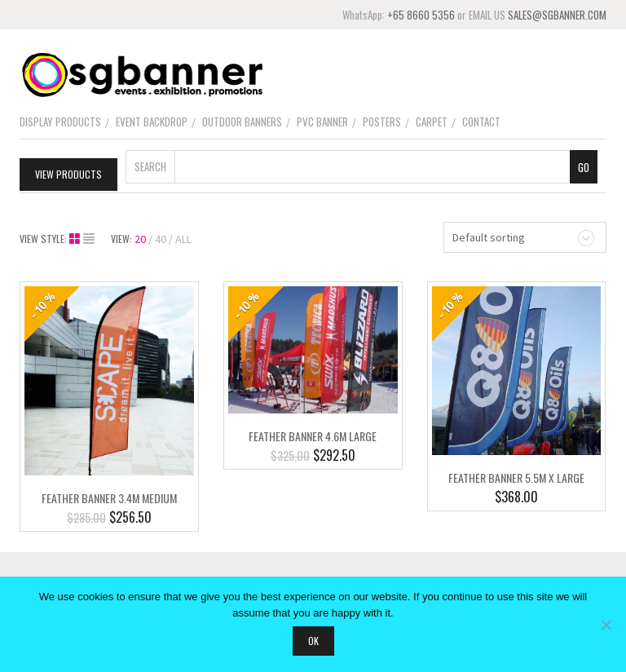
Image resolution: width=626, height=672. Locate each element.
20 (140, 239)
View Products (68, 174)
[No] (606, 625)
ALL (183, 239)
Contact (481, 122)
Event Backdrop (152, 122)
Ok (313, 641)
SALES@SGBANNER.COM (557, 15)
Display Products (60, 122)
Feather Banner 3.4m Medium (109, 498)
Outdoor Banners (242, 122)
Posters (382, 122)
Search (150, 166)
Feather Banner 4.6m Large (313, 436)
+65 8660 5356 (421, 15)
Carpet (432, 122)
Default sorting (489, 237)
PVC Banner (322, 122)
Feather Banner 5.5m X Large (516, 477)
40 (161, 239)
